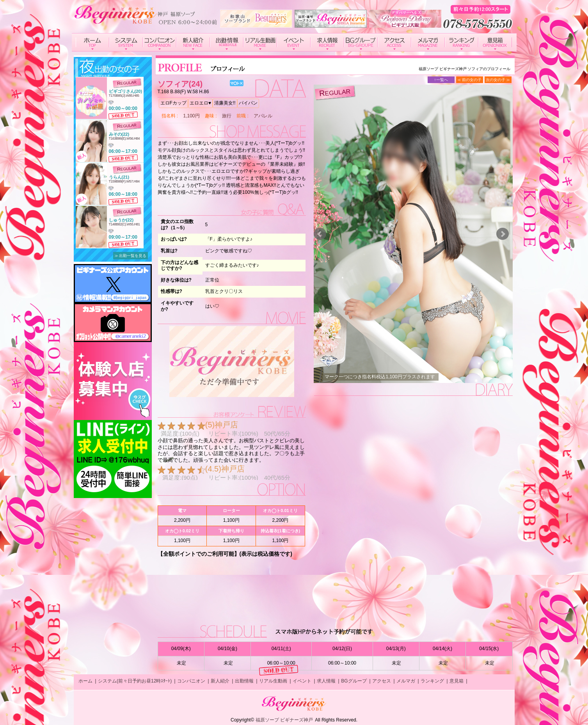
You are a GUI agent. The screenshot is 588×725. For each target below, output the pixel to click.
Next (503, 234)
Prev (320, 234)
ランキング (432, 681)
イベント (302, 681)
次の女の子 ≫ (498, 80)
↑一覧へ (441, 80)
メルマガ (406, 681)
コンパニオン (191, 681)
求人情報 (326, 681)
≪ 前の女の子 (470, 80)
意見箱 (457, 681)
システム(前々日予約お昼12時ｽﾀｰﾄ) (135, 681)
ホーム (85, 681)
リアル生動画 (273, 681)
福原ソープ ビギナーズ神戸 (284, 720)
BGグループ (354, 681)
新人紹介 (220, 681)
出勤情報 (244, 681)
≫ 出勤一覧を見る (131, 256)
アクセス (382, 681)
